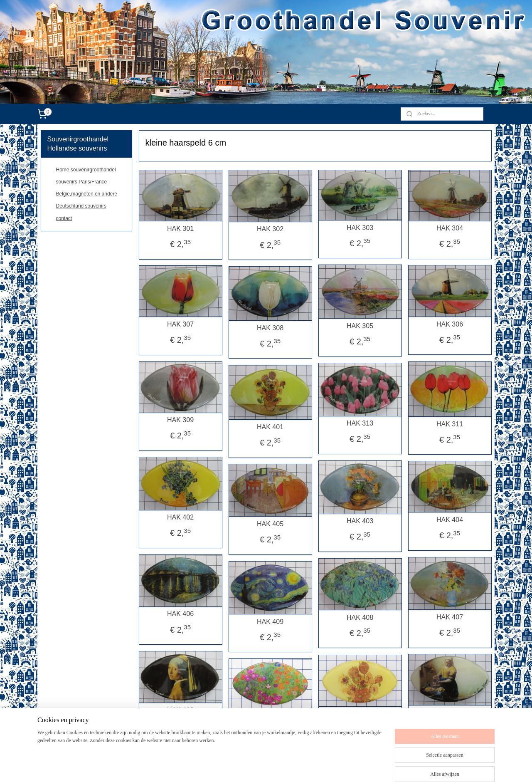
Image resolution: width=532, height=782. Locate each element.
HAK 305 (360, 326)
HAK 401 (270, 427)
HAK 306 (450, 324)
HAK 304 (450, 228)
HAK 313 (360, 423)
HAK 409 (270, 622)
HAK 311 (450, 424)
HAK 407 (450, 617)
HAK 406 (180, 614)
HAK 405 (270, 524)
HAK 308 (270, 328)
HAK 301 (180, 229)
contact (64, 218)
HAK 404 (450, 520)
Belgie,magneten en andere (87, 194)
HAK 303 (360, 228)
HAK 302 (270, 229)
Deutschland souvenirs (81, 206)
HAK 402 (180, 517)
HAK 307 (180, 324)
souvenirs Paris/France (82, 182)
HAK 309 (180, 420)
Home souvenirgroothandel (86, 170)
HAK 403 (360, 521)
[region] (211, 742)
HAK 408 (360, 617)
